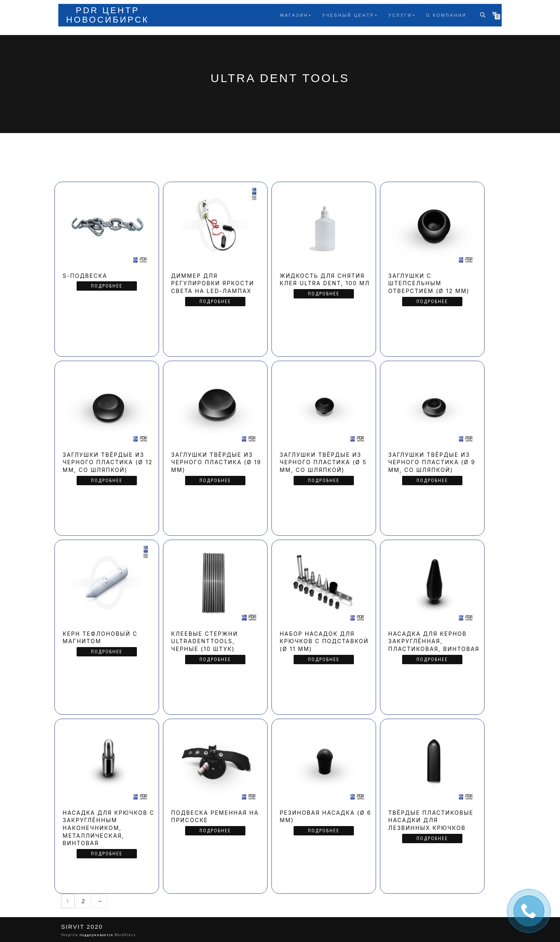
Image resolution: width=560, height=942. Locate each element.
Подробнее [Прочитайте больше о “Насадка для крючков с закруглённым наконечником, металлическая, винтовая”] (107, 854)
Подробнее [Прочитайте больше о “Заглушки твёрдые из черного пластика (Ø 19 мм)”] (215, 481)
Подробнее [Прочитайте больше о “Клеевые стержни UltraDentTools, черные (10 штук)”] (215, 660)
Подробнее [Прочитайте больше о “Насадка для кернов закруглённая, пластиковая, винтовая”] (432, 660)
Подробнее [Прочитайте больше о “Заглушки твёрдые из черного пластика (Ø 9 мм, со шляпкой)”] (432, 481)
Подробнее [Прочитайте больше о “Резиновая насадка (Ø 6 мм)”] (324, 831)
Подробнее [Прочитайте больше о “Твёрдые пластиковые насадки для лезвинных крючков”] (432, 839)
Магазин (294, 15)
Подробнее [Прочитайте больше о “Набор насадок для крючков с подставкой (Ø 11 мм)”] (324, 660)
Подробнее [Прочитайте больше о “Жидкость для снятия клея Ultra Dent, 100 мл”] (324, 294)
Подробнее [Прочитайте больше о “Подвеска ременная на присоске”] (215, 831)
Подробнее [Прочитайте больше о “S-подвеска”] (107, 286)
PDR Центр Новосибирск (108, 15)
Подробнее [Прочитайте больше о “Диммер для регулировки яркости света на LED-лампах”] (215, 302)
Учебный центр (348, 15)
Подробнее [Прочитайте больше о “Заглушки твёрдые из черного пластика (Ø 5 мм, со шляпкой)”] (324, 481)
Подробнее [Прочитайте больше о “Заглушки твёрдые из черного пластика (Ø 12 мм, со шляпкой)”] (107, 481)
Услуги (400, 15)
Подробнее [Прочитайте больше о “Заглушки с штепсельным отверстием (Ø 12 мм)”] (432, 302)
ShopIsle (70, 935)
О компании (446, 15)
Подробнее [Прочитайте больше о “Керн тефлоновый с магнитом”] (107, 652)
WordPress (124, 935)
